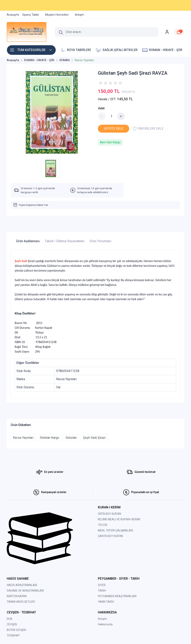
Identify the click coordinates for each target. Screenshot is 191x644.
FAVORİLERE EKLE (148, 129)
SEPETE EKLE (114, 129)
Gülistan (71, 438)
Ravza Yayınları (23, 438)
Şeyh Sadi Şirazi (94, 438)
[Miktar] (112, 116)
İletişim (102, 619)
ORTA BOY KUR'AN (109, 514)
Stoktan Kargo (50, 438)
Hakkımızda (105, 624)
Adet (101, 108)
